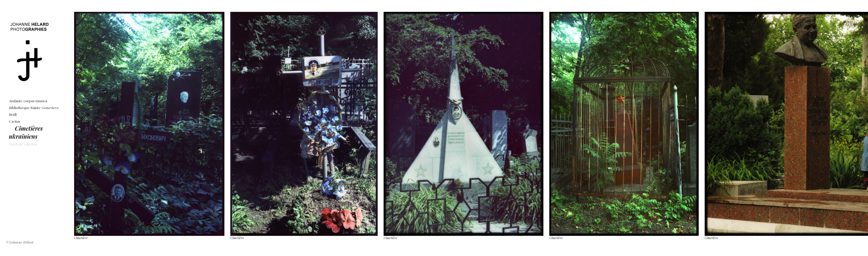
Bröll (13, 114)
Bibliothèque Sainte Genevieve (34, 108)
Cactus (15, 121)
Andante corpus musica (28, 101)
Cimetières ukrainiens (26, 132)
